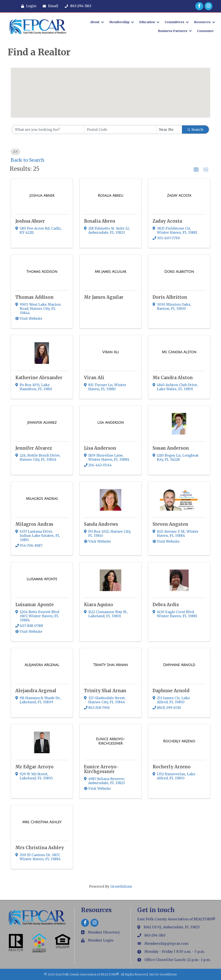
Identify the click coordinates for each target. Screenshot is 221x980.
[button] (102, 75)
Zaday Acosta (167, 221)
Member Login (101, 940)
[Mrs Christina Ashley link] (42, 822)
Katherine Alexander (39, 378)
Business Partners (172, 31)
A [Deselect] (15, 152)
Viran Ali (94, 378)
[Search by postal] (120, 129)
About (95, 22)
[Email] (49, 6)
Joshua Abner (30, 221)
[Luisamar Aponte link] (42, 579)
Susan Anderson (171, 448)
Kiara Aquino (99, 605)
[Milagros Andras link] (42, 499)
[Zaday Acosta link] (179, 196)
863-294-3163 (155, 935)
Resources (202, 22)
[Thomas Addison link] (42, 272)
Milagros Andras (34, 524)
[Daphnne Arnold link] (179, 665)
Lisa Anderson (100, 448)
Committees (174, 22)
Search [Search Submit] (195, 129)
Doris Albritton (170, 297)
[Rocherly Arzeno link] (179, 741)
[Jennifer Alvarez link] (42, 423)
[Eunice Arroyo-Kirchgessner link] (110, 741)
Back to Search (28, 160)
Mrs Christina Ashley (40, 848)
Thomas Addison (34, 297)
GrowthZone (121, 886)
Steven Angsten (170, 524)
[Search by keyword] (48, 129)
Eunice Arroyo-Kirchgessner (101, 769)
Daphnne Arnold (171, 691)
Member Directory (104, 932)
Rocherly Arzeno (172, 767)
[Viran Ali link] (110, 352)
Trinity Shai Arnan (105, 691)
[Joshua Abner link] (42, 196)
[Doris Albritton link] (179, 272)
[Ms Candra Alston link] (179, 352)
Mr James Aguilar (104, 297)
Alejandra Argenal (36, 691)
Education (147, 22)
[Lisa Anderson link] (110, 423)
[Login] (28, 6)
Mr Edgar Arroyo (34, 767)
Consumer (205, 31)
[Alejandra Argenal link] (42, 665)
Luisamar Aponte (35, 605)
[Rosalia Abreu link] (110, 196)
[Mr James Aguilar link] (110, 272)
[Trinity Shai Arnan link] (110, 665)
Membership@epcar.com (166, 943)
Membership (119, 22)
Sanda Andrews (101, 524)
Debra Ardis (166, 605)
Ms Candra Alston (173, 378)
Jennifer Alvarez (34, 448)
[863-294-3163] (77, 6)
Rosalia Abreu (99, 221)
